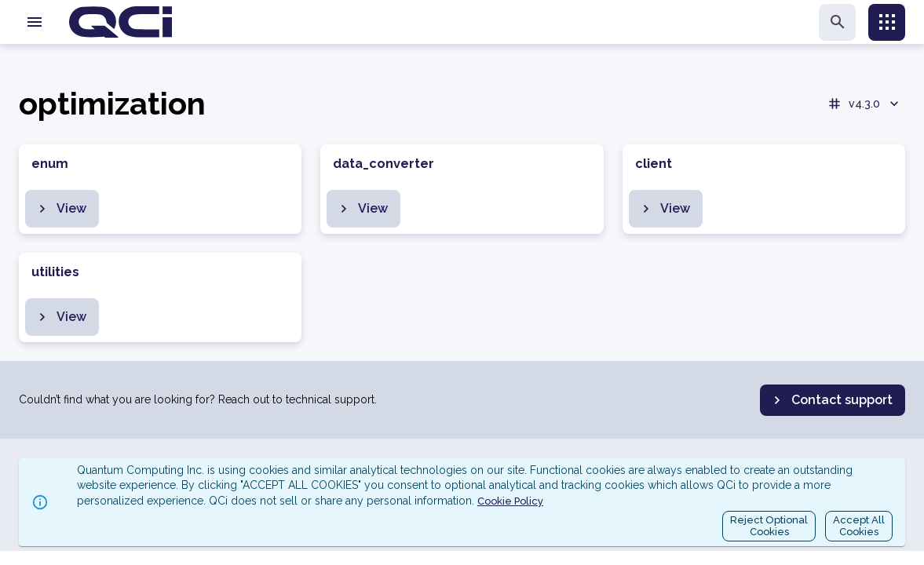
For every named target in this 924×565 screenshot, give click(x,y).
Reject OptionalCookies (769, 526)
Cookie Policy (510, 501)
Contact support (831, 400)
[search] (837, 22)
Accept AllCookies (859, 526)
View (60, 209)
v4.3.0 (864, 104)
